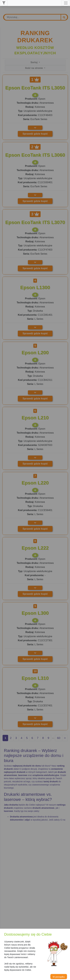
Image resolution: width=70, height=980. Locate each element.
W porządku (59, 977)
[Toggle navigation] (66, 3)
